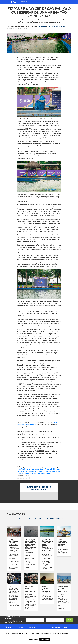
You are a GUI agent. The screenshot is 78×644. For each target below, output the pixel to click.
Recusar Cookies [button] (33, 639)
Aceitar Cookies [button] (45, 639)
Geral (63, 519)
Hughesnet (35, 469)
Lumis (21, 474)
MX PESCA (27, 474)
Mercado (38, 522)
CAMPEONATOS (24, 2)
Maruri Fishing (30, 471)
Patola (34, 474)
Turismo (50, 522)
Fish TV (58, 519)
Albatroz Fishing (51, 469)
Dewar (55, 471)
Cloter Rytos (47, 471)
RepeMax (39, 471)
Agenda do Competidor (19, 519)
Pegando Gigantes (44, 474)
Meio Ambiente (30, 522)
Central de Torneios (56, 26)
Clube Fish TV (50, 519)
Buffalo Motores (24, 469)
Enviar (70, 620)
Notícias (42, 26)
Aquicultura (30, 519)
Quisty (42, 469)
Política (44, 522)
